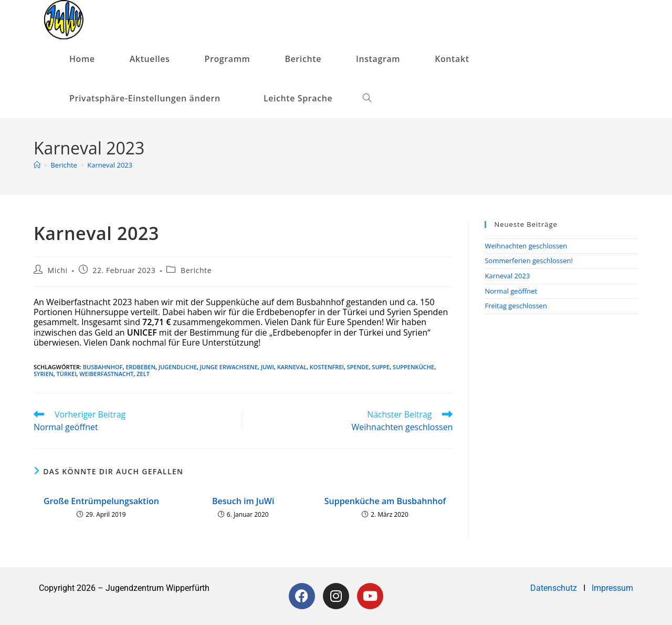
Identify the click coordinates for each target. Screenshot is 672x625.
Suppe (381, 367)
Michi (58, 270)
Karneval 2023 (110, 165)
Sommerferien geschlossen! (529, 261)
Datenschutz (555, 588)
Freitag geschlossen (516, 306)
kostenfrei (327, 367)
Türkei (67, 374)
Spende (358, 367)
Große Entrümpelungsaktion (101, 501)
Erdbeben (140, 367)
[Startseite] (37, 165)
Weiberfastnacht (106, 374)
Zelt (143, 374)
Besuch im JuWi (243, 501)
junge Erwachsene (229, 367)
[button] (149, 98)
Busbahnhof (103, 367)
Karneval (292, 367)
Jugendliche (178, 367)
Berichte (196, 270)
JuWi (267, 367)
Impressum (612, 588)
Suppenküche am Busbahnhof (385, 501)
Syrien (44, 374)
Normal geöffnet (511, 291)
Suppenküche (413, 367)
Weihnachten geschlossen (526, 246)
